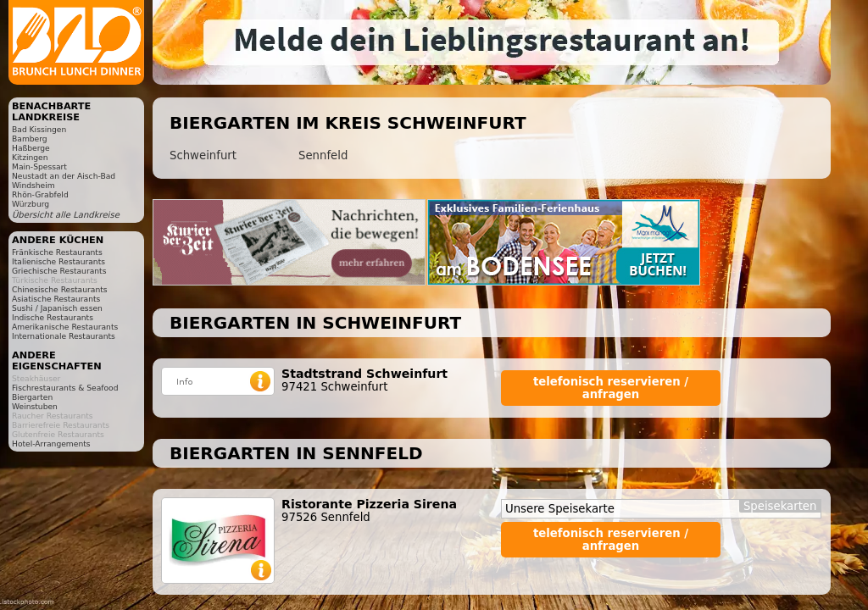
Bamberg (30, 139)
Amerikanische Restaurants (65, 327)
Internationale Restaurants (64, 336)
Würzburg (31, 204)
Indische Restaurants (53, 317)
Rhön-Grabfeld (40, 194)
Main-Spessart (39, 166)
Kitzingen (30, 157)
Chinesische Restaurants (60, 289)
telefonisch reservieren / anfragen (611, 388)
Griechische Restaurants (59, 271)
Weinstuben (35, 406)
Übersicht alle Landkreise (66, 215)
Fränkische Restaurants (57, 252)
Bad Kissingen (39, 129)
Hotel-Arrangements (51, 444)
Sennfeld (323, 155)
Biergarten (32, 397)
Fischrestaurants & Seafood (65, 388)
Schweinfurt (203, 155)
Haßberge (31, 148)
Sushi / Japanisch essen (57, 308)
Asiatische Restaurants (56, 299)
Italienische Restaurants (58, 261)
